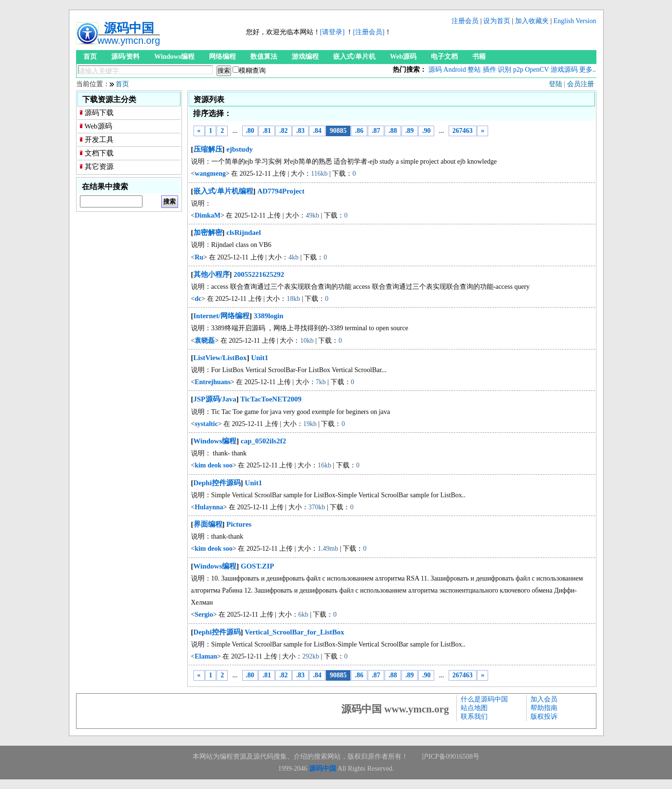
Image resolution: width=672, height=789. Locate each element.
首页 (90, 57)
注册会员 (465, 21)
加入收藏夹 (532, 21)
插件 (490, 70)
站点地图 (474, 708)
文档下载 (99, 153)
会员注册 (581, 84)
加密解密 (208, 233)
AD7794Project (281, 191)
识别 (504, 70)
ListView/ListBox (220, 358)
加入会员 (544, 699)
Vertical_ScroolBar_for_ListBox (294, 632)
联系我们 (474, 717)
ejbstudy (239, 149)
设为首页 (497, 21)
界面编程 (208, 524)
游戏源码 (564, 70)
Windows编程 (174, 57)
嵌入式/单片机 (354, 57)
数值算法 (264, 57)
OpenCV (537, 70)
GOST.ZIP (257, 566)
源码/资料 (126, 57)
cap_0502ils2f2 (263, 441)
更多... (588, 70)
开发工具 (99, 140)
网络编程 (222, 57)
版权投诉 (544, 717)
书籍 (479, 57)
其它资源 (99, 167)
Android (455, 70)
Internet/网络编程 (222, 316)
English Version (575, 21)
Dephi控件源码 (217, 483)
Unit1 (259, 358)
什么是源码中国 (484, 699)
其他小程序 (212, 274)
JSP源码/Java (215, 399)
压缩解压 (208, 149)
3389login (269, 316)
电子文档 (444, 57)
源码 (435, 70)
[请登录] (332, 32)
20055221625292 (259, 274)
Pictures (239, 524)
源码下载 (99, 113)
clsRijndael (244, 233)
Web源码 (403, 57)
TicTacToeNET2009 (271, 399)
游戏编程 (305, 57)
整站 (474, 70)
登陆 (556, 84)
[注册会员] (368, 32)
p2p (518, 70)
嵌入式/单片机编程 (223, 191)
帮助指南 (544, 708)
